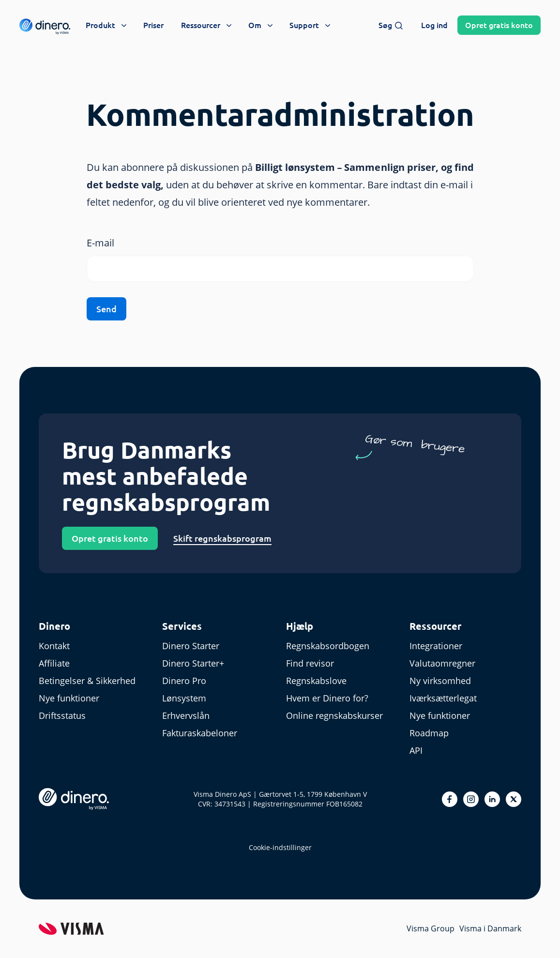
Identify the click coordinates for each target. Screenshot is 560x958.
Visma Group (431, 928)
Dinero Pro (184, 681)
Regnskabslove (316, 681)
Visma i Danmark (490, 928)
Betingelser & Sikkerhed (87, 681)
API (416, 750)
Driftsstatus (62, 715)
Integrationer (436, 646)
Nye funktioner (69, 698)
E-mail (100, 243)
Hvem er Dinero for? (327, 698)
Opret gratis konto (110, 538)
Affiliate (54, 663)
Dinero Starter (191, 646)
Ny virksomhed (440, 681)
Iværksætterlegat (443, 698)
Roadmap (429, 733)
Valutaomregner (442, 663)
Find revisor (310, 663)
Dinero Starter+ (193, 663)
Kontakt (54, 646)
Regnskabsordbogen (328, 646)
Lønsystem (184, 698)
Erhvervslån (186, 715)
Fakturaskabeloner (200, 733)
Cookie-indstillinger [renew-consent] (280, 847)
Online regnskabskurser (334, 715)
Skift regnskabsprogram (222, 538)
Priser (153, 25)
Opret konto (499, 25)
